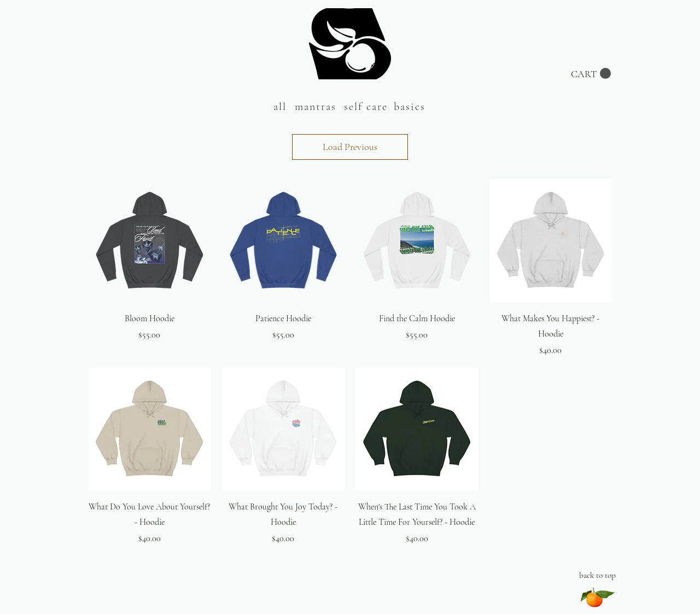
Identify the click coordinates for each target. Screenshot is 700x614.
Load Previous (350, 147)
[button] (591, 74)
